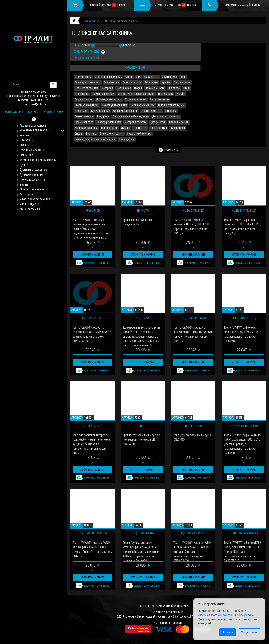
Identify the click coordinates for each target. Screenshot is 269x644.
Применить (168, 150)
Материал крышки (136, 100)
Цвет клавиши (109, 128)
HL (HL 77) (143, 210)
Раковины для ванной (35, 131)
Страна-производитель (108, 77)
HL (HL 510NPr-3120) (193, 318)
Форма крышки (84, 100)
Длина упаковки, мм (143, 105)
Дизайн (126, 128)
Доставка (34, 112)
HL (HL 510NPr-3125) (244, 318)
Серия (129, 77)
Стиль (187, 88)
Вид (138, 77)
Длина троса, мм (152, 111)
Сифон (138, 88)
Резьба (180, 94)
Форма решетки (84, 122)
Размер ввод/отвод (103, 94)
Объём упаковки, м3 (87, 105)
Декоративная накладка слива (136, 94)
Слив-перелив (182, 83)
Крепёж (166, 83)
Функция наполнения (126, 111)
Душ (24, 165)
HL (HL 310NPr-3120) (244, 210)
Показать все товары (86, 58)
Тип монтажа (111, 83)
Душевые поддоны (33, 175)
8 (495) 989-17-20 (39, 100)
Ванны (25, 185)
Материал (107, 88)
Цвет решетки (158, 122)
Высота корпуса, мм (112, 134)
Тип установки (83, 77)
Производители (13, 112)
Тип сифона (82, 94)
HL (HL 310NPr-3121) (92, 318)
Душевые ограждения (35, 170)
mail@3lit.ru (38, 105)
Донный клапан (132, 83)
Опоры (79, 134)
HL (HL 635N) (143, 318)
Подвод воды (127, 139)
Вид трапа (103, 117)
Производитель (92, 21)
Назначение (124, 88)
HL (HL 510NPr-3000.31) (244, 426)
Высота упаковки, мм (114, 105)
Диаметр (91, 134)
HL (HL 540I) (93, 210)
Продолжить (249, 632)
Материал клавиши (86, 128)
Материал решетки (135, 122)
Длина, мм (140, 128)
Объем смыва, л (84, 117)
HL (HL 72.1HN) (193, 426)
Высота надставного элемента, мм (95, 139)
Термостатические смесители (40, 160)
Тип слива (174, 88)
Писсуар (26, 141)
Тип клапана (165, 94)
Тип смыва (81, 111)
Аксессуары (29, 195)
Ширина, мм (151, 77)
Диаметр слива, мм (86, 88)
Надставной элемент (139, 134)
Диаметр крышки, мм (109, 100)
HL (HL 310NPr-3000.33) (244, 533)
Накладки (171, 111)
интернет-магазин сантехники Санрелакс (226, 615)
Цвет (183, 77)
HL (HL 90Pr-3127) (193, 210)
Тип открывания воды (88, 83)
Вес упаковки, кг (160, 100)
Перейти (227, 632)
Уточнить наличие (92, 254)
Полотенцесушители (34, 180)
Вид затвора (178, 128)
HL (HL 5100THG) (93, 426)
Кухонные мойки (32, 150)
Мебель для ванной (33, 190)
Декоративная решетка (166, 117)
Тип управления (100, 111)
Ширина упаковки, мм (171, 105)
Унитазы (27, 136)
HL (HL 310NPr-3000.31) (193, 533)
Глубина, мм (169, 77)
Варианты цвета (155, 88)
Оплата (48, 112)
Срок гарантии (158, 128)
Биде (24, 145)
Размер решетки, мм (109, 122)
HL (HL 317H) (143, 426)
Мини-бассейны (30, 209)
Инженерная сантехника (36, 200)
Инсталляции (30, 204)
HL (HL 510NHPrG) (143, 533)
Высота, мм (151, 83)
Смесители (28, 155)
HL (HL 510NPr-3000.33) (92, 533)
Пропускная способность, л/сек (131, 117)
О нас (60, 112)
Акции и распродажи (33, 126)
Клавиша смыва (179, 122)
